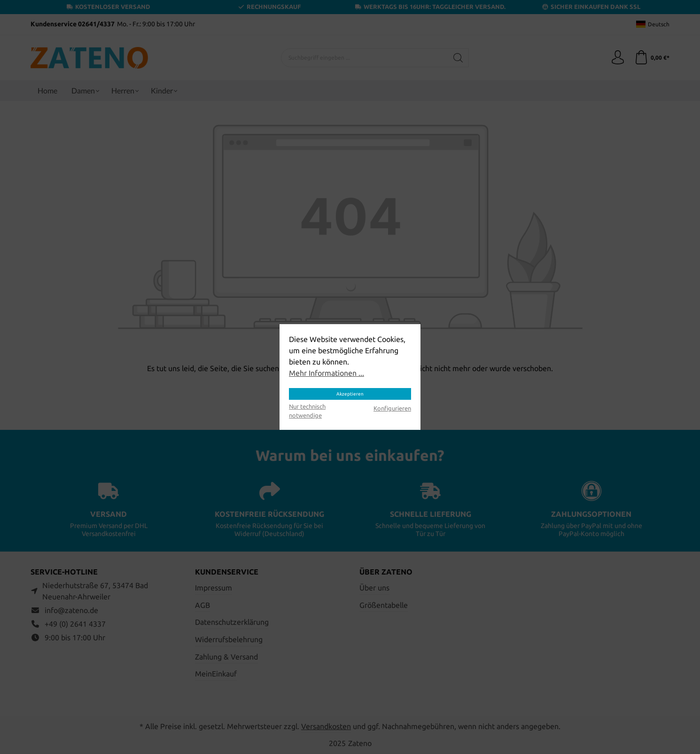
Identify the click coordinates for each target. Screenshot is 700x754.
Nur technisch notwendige (307, 411)
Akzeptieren (350, 394)
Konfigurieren (392, 408)
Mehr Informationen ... (327, 373)
